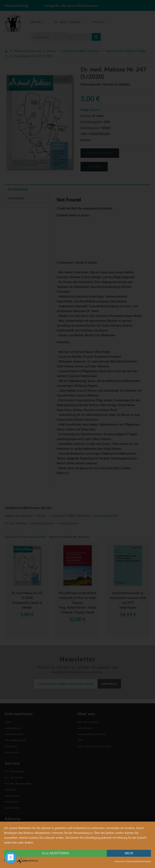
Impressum (120, 861)
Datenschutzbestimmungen (139, 861)
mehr (129, 853)
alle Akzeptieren (56, 853)
